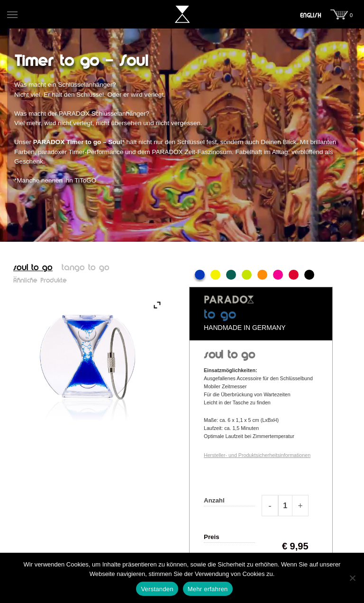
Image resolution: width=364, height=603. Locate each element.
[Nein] (352, 578)
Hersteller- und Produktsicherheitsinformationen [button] (257, 455)
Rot (294, 275)
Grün (231, 275)
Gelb (215, 275)
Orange (262, 275)
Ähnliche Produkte (40, 281)
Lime (247, 275)
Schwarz (309, 275)
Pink (278, 275)
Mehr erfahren (208, 589)
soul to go (33, 268)
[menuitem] (311, 16)
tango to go (86, 268)
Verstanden (157, 589)
